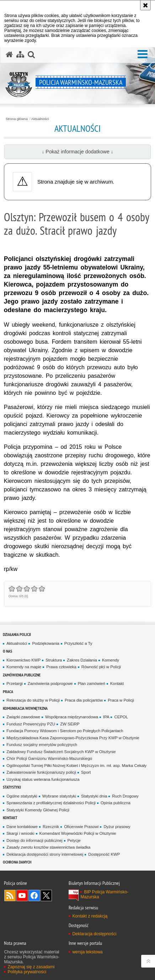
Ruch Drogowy (125, 796)
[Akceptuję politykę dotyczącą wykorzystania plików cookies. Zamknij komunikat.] (145, 5)
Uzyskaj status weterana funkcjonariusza (43, 779)
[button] (143, 54)
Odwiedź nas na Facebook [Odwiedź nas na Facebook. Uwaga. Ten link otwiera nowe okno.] (34, 895)
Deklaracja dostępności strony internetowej (45, 854)
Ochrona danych (17, 862)
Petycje (74, 840)
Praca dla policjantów (84, 700)
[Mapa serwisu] (20, 55)
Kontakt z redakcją (90, 916)
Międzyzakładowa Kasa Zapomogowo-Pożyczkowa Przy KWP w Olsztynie (73, 738)
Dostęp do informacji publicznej (34, 840)
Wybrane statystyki (59, 796)
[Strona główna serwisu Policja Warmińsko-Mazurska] (9, 55)
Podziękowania (46, 643)
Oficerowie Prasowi (81, 827)
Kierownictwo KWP (23, 660)
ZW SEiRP (70, 724)
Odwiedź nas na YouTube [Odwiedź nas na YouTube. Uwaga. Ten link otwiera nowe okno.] (22, 895)
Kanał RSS (10, 895)
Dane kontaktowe (22, 827)
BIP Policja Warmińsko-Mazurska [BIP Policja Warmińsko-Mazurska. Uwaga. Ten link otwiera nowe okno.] (104, 894)
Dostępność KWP (104, 854)
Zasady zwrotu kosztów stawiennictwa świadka (48, 847)
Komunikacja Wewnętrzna (25, 708)
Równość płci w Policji (101, 667)
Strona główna (17, 119)
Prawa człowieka (61, 667)
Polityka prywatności (27, 972)
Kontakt (117, 684)
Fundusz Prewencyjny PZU (31, 724)
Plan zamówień (92, 684)
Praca (8, 692)
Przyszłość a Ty (78, 643)
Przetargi (14, 684)
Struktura (54, 660)
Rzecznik (51, 827)
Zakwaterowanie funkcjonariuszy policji (41, 772)
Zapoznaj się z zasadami (31, 967)
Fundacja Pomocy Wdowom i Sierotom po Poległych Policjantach (65, 731)
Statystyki (12, 787)
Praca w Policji (121, 700)
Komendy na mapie (24, 667)
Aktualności (40, 119)
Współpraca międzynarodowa (72, 717)
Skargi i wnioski (20, 833)
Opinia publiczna (116, 803)
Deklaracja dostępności (94, 934)
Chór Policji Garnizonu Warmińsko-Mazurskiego (49, 758)
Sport (86, 772)
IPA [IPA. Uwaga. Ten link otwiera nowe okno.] (106, 717)
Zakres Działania (82, 660)
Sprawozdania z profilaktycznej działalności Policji (51, 803)
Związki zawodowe (23, 717)
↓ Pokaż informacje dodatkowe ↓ (77, 152)
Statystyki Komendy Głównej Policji (38, 810)
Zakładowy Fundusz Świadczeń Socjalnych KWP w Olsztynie (61, 752)
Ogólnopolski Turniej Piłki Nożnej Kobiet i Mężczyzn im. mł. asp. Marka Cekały (76, 766)
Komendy (111, 660)
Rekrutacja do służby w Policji (33, 700)
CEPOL (121, 717)
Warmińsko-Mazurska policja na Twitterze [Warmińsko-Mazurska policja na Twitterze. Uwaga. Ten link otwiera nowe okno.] (46, 895)
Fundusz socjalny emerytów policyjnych (42, 745)
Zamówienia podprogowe (50, 684)
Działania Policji (17, 634)
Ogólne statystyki (22, 796)
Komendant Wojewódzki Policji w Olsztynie (78, 833)
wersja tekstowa (87, 952)
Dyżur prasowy (117, 827)
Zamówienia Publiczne (22, 675)
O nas (7, 651)
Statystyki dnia (94, 796)
